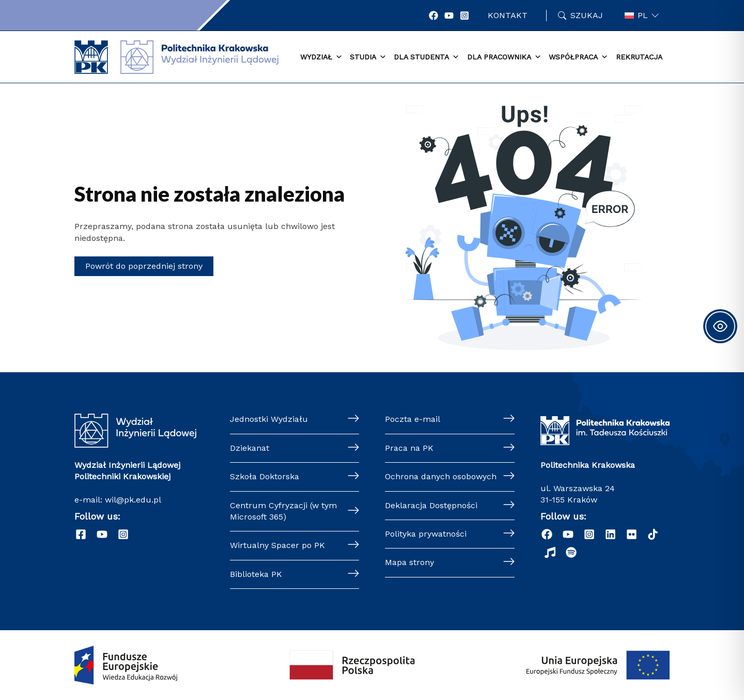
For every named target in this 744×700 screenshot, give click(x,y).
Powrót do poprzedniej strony (144, 266)
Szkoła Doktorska (265, 476)
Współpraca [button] (578, 57)
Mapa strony (409, 562)
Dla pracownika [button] (504, 57)
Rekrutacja (639, 57)
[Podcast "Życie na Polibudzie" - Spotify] (571, 552)
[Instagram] (464, 16)
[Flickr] (632, 534)
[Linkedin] (610, 534)
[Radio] (550, 552)
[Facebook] (433, 16)
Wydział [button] (321, 57)
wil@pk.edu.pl (133, 500)
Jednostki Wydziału (269, 419)
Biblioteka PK (256, 574)
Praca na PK (409, 448)
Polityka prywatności (426, 534)
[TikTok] (653, 534)
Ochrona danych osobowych (441, 476)
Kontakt (508, 15)
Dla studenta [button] (427, 57)
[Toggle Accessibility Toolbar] (720, 326)
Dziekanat (250, 448)
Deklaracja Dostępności (431, 505)
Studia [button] (368, 57)
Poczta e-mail (413, 419)
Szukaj (587, 15)
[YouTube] (449, 16)
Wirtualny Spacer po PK (277, 545)
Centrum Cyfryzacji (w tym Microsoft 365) (283, 511)
